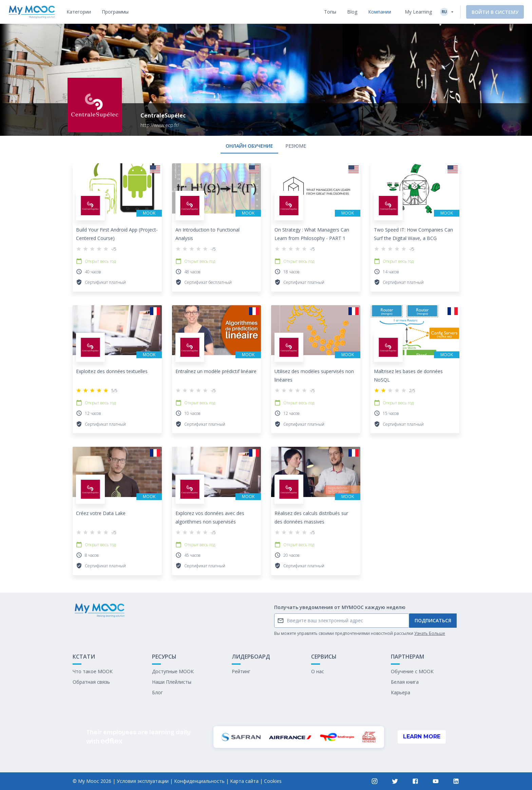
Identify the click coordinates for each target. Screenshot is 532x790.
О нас (318, 671)
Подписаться (433, 620)
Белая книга (405, 682)
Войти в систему (495, 12)
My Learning (418, 12)
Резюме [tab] (296, 146)
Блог (157, 692)
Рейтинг (241, 671)
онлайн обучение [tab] (249, 146)
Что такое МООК (93, 671)
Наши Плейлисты (172, 682)
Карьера (401, 692)
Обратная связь (91, 682)
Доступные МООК (173, 671)
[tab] (79, 12)
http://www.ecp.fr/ (160, 125)
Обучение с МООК (412, 671)
